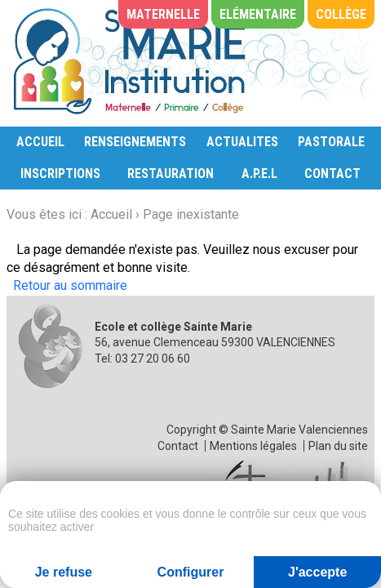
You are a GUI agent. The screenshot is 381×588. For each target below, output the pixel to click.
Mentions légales (253, 446)
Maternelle (163, 14)
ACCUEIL (40, 142)
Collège (341, 14)
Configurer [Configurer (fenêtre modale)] (191, 572)
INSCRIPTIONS (60, 174)
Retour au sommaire (70, 285)
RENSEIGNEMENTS (135, 142)
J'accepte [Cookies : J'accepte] (317, 572)
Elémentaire (258, 14)
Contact (178, 446)
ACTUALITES (242, 142)
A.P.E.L (259, 174)
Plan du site (338, 446)
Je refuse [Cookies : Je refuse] (64, 572)
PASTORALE (331, 142)
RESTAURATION (171, 174)
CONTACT (332, 174)
